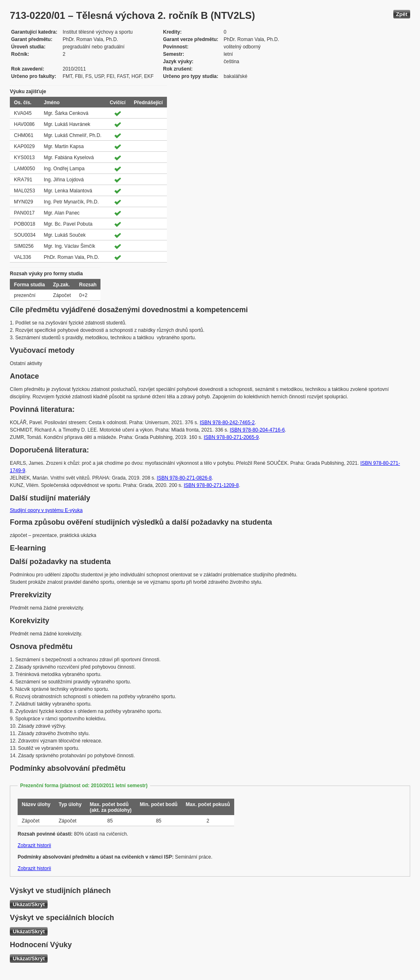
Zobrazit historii (34, 845)
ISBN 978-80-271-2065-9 (231, 437)
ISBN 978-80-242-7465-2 (227, 423)
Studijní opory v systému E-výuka (46, 510)
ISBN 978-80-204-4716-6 (257, 430)
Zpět (402, 14)
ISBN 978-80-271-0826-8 (184, 478)
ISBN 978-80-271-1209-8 (211, 485)
